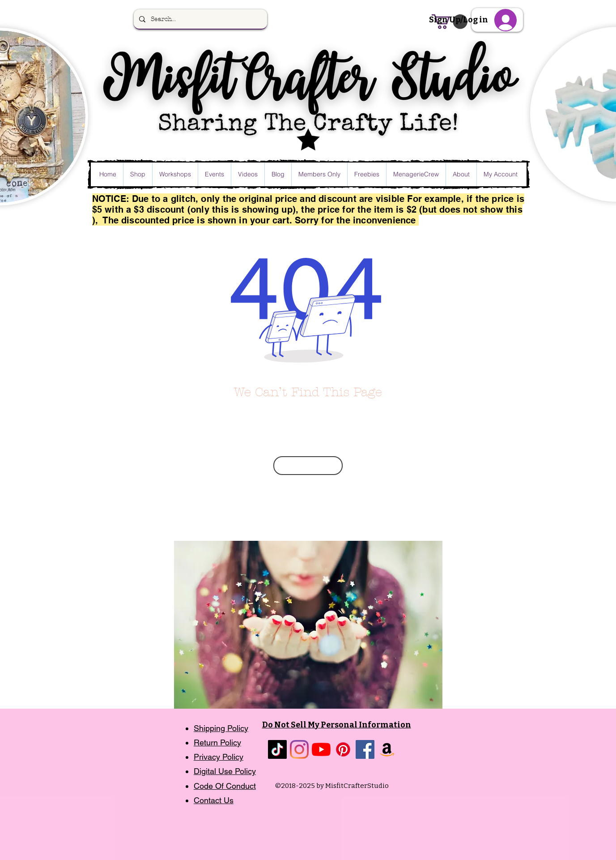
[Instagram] (299, 749)
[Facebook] (365, 749)
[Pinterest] (343, 749)
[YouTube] (321, 749)
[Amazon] (387, 749)
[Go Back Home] (308, 466)
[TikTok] (277, 749)
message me (349, 486)
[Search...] (200, 19)
